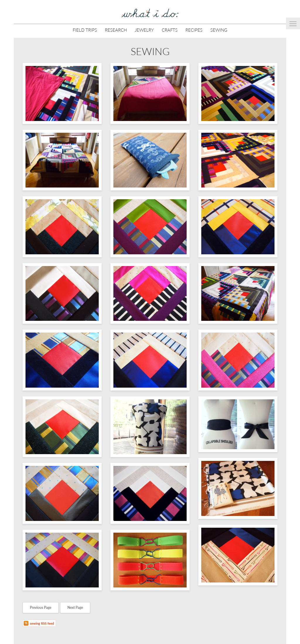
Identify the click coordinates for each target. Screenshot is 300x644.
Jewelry (144, 30)
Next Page (75, 608)
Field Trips (85, 30)
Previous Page (41, 608)
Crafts (170, 30)
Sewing (219, 30)
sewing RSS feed (42, 623)
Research (116, 30)
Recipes (194, 30)
